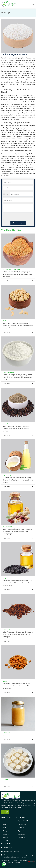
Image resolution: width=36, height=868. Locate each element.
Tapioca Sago (22, 824)
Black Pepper (8, 424)
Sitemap (5, 838)
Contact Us (6, 834)
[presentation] (17, 216)
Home (5, 821)
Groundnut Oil (8, 527)
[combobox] (6, 194)
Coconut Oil (7, 475)
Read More (7, 281)
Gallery (5, 831)
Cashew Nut (7, 321)
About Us (6, 824)
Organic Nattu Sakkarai (11, 270)
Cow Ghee (6, 733)
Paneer (5, 780)
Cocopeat (6, 630)
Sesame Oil (7, 578)
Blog (4, 828)
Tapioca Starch (8, 373)
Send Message (18, 223)
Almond (6, 681)
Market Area (6, 841)
